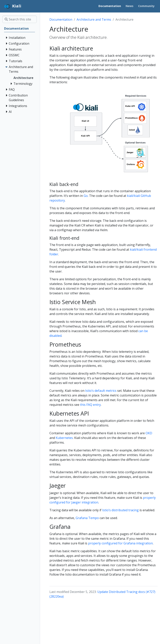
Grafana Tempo (87, 518)
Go (86, 196)
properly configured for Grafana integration (120, 543)
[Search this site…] (20, 19)
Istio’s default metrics (101, 391)
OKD (149, 433)
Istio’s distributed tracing (120, 510)
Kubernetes (64, 438)
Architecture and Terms (94, 19)
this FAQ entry (90, 405)
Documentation (61, 19)
